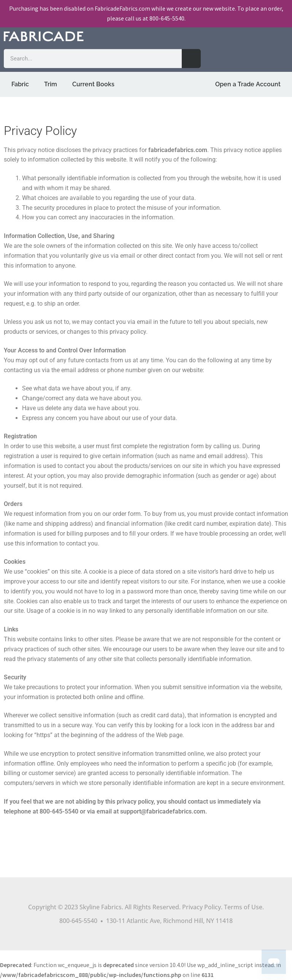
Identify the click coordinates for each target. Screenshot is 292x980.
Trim (51, 84)
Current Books (93, 84)
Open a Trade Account (248, 84)
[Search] (191, 59)
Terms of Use (243, 907)
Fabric (20, 84)
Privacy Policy (202, 907)
